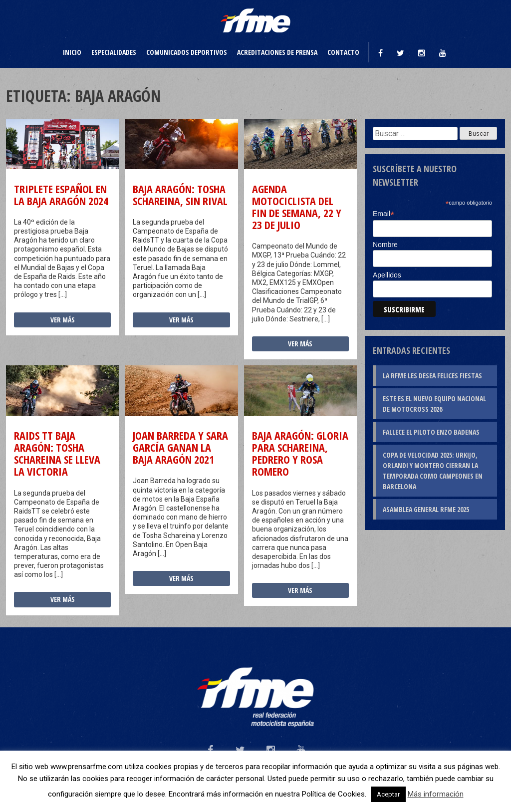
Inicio (72, 52)
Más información (436, 794)
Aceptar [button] (388, 794)
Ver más (63, 320)
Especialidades (114, 52)
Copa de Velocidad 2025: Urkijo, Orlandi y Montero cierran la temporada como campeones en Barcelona (433, 471)
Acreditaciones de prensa (277, 52)
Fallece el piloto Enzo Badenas (431, 432)
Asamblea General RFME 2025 (426, 509)
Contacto (343, 52)
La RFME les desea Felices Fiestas (432, 376)
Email (383, 214)
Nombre (385, 245)
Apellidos (387, 275)
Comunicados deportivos (187, 52)
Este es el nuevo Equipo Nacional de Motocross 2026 (434, 404)
